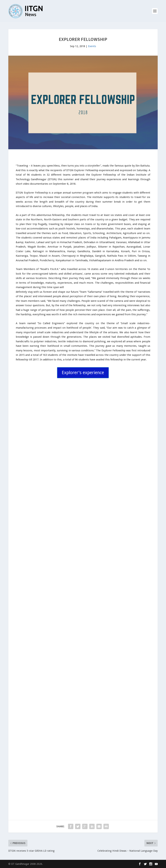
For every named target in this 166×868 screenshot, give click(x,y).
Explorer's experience (83, 373)
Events (92, 46)
